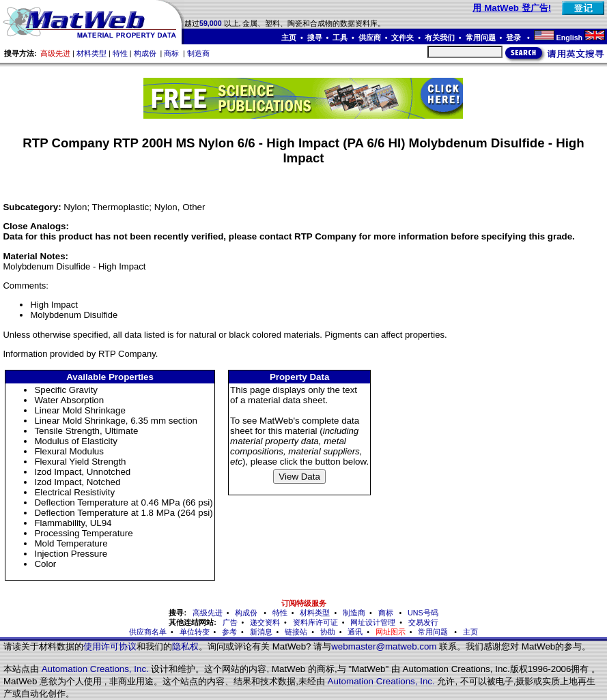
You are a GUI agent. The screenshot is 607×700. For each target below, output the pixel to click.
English (569, 38)
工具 (340, 38)
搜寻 (315, 38)
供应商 (370, 38)
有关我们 (440, 38)
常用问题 (481, 38)
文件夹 (403, 38)
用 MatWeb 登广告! (512, 8)
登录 (514, 38)
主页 (289, 38)
